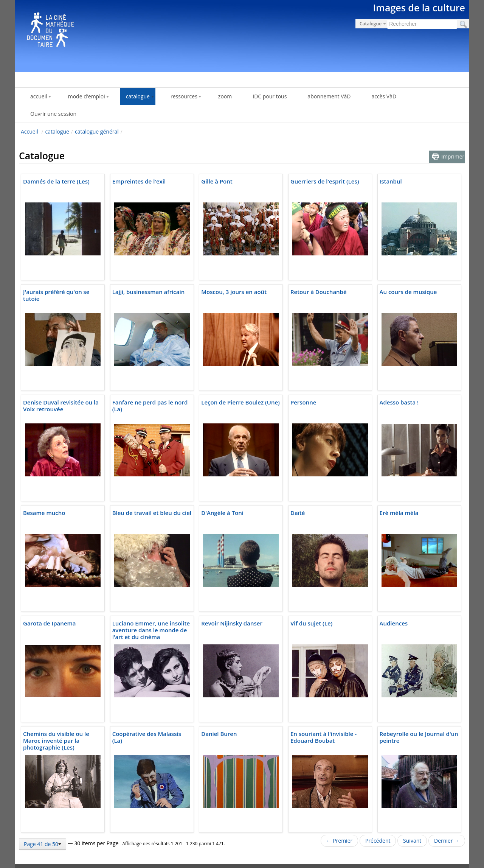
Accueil (29, 131)
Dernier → (447, 841)
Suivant (412, 841)
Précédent (378, 841)
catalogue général (97, 131)
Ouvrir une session (53, 114)
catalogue (57, 131)
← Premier (340, 841)
